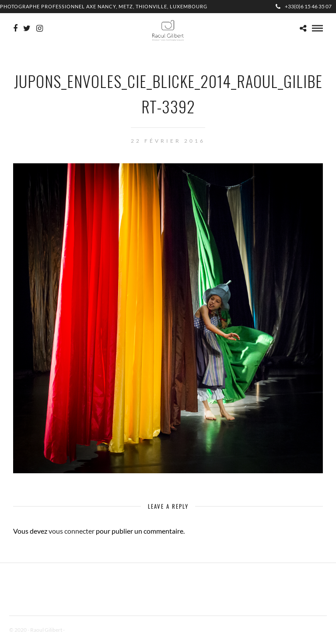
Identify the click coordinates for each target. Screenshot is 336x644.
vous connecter (72, 531)
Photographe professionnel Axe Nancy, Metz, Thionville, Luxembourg (104, 6)
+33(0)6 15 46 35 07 (304, 6)
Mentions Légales (85, 630)
